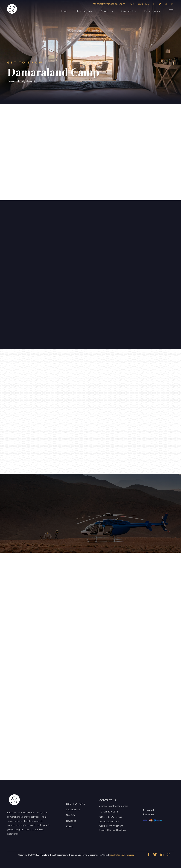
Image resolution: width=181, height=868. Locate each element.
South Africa (73, 809)
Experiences (152, 11)
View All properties (89, 760)
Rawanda (71, 821)
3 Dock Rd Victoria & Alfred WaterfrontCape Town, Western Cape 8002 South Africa (113, 824)
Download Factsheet (115, 180)
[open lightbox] (93, 271)
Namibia (70, 815)
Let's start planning (21, 282)
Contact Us (129, 11)
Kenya (70, 826)
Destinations (84, 11)
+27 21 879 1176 (139, 4)
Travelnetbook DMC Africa (121, 855)
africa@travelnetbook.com (109, 4)
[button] (74, 232)
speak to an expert (60, 180)
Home (64, 11)
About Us (107, 11)
